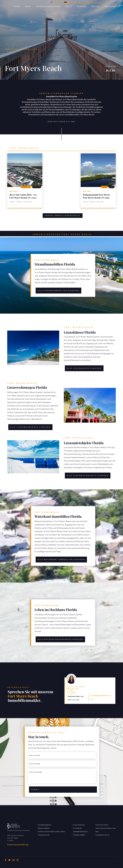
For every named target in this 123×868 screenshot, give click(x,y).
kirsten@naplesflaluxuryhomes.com (93, 3)
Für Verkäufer (77, 828)
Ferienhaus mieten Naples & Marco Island (51, 831)
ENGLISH (59, 3)
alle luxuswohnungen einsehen (30, 427)
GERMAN (72, 3)
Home (17, 6)
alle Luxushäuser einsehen (83, 368)
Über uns (95, 6)
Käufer (69, 6)
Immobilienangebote (45, 825)
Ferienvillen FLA (112, 6)
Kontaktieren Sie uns (61, 122)
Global (28, 6)
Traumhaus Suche (44, 835)
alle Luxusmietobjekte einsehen (87, 476)
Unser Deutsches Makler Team (106, 828)
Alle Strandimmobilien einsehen (57, 291)
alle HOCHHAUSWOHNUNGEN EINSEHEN (59, 639)
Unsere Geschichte (102, 825)
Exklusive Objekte (44, 828)
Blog (97, 831)
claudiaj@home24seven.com (101, 695)
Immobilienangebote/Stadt (48, 6)
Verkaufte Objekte (79, 835)
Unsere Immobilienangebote (63, 216)
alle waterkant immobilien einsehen (60, 560)
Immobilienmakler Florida (62, 93)
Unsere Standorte (79, 825)
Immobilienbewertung (80, 831)
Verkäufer (82, 6)
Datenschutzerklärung (18, 844)
